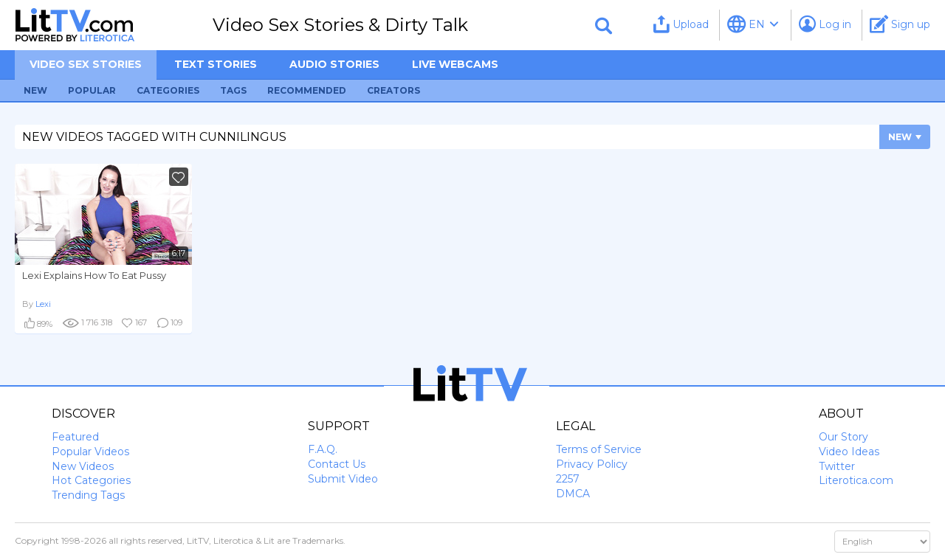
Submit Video (343, 479)
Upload (681, 24)
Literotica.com (856, 480)
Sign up (900, 24)
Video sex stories (86, 64)
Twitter (837, 466)
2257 (568, 479)
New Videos (83, 466)
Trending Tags (88, 495)
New (35, 90)
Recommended (307, 90)
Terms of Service (599, 449)
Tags (233, 90)
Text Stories (216, 64)
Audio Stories (334, 64)
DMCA (573, 494)
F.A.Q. (323, 449)
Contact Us (337, 464)
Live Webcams (455, 64)
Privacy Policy (592, 464)
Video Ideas (849, 452)
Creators (394, 90)
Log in (825, 24)
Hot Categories (91, 480)
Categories (168, 90)
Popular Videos (90, 452)
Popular (92, 90)
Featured (75, 437)
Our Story (843, 437)
